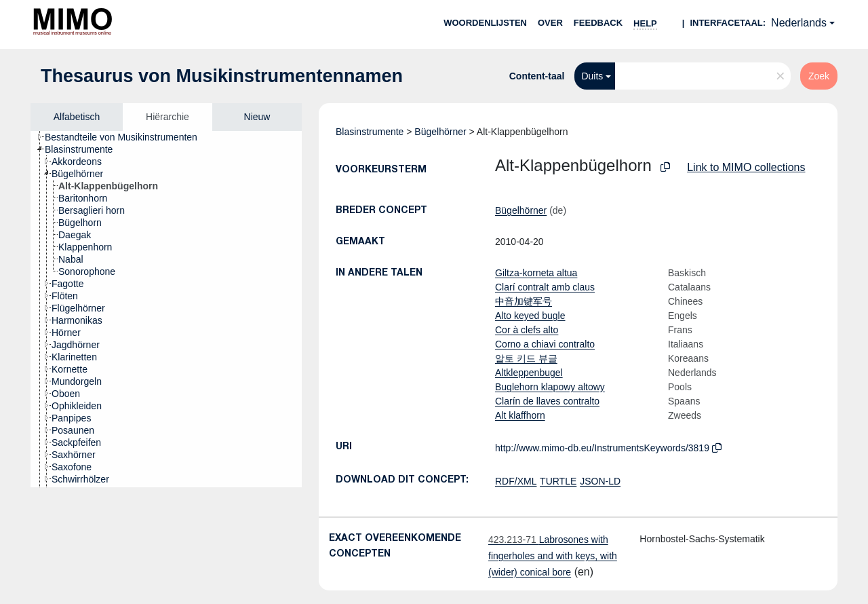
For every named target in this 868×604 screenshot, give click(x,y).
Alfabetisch (77, 117)
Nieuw (257, 117)
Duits (592, 76)
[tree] (166, 309)
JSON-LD (600, 481)
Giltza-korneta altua (536, 273)
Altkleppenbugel (529, 373)
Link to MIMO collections (746, 167)
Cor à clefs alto (527, 330)
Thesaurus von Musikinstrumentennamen (222, 76)
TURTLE (558, 481)
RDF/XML (516, 481)
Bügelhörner (440, 132)
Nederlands (799, 23)
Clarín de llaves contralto (547, 401)
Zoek (819, 76)
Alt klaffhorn (520, 415)
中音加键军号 (524, 301)
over (550, 23)
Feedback (598, 23)
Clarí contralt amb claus (545, 287)
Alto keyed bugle (530, 316)
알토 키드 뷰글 (526, 358)
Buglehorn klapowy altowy (550, 387)
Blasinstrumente (370, 132)
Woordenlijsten (485, 23)
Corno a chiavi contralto (545, 344)
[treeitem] (127, 137)
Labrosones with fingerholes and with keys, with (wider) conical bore (553, 556)
